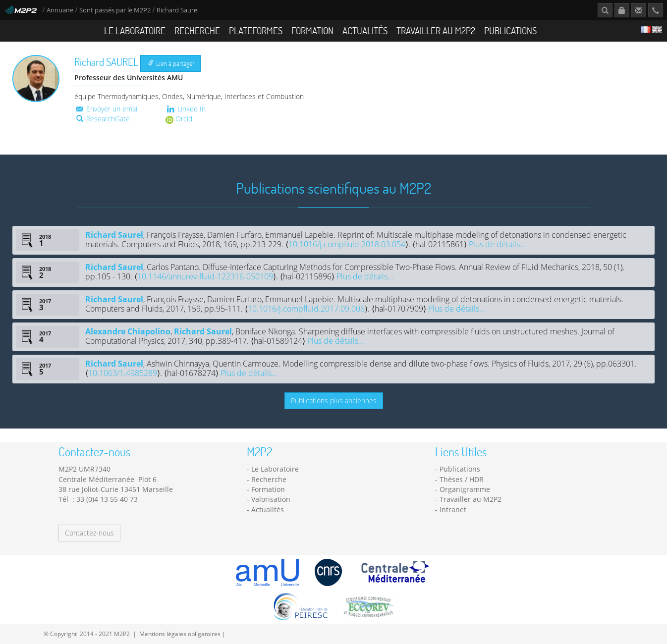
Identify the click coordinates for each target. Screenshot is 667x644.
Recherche (197, 30)
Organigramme (465, 489)
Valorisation (271, 499)
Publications (510, 30)
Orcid (179, 119)
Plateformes (256, 30)
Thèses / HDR (462, 479)
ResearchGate (103, 119)
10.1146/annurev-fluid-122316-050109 (205, 276)
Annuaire (61, 10)
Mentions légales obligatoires (180, 634)
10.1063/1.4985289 (123, 373)
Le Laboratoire (135, 30)
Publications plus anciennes (334, 401)
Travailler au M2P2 (436, 30)
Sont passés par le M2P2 (115, 10)
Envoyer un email (107, 109)
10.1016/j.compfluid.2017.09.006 (306, 309)
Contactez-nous (89, 533)
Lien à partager (171, 63)
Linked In (186, 109)
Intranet (453, 510)
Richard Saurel (114, 235)
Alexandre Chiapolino (128, 331)
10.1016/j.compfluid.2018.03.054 (347, 244)
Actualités (365, 30)
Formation (312, 30)
